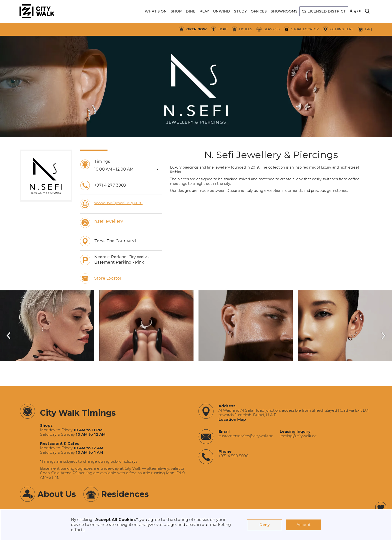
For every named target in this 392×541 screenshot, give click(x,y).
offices (259, 11)
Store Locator (108, 278)
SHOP (176, 11)
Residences (125, 494)
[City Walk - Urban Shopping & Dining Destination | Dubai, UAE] (37, 11)
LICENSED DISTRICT (324, 11)
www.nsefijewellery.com (118, 203)
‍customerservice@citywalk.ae (246, 436)
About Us (57, 494)
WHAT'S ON (156, 11)
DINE (191, 11)
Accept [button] (303, 525)
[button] (156, 11)
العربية (355, 11)
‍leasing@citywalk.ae (298, 436)
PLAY (204, 11)
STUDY (240, 11)
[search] (367, 11)
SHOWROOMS (284, 11)
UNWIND (221, 11)
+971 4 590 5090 (233, 456)
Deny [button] (265, 525)
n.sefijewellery (109, 221)
